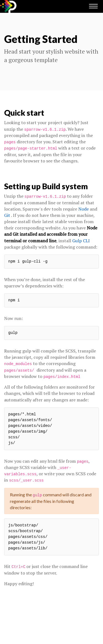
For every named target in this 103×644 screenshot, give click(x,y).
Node (83, 209)
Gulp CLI (81, 241)
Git (7, 215)
